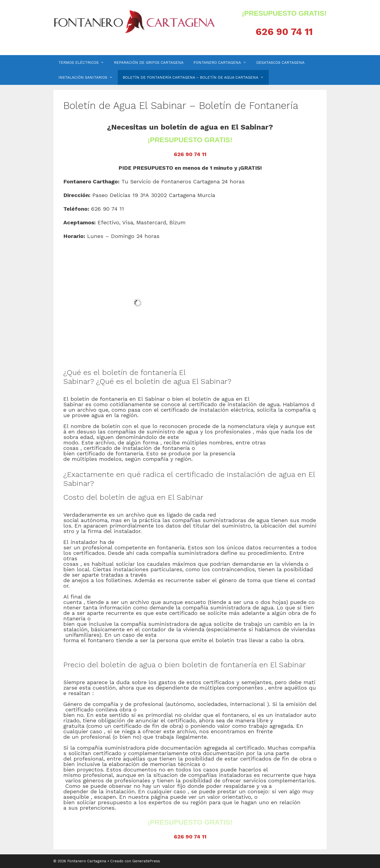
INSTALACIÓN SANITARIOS (88, 77)
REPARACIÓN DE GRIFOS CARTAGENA (149, 63)
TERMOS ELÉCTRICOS (84, 63)
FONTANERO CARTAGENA (222, 63)
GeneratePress (146, 861)
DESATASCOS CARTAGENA (280, 63)
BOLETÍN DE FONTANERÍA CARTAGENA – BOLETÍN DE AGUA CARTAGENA (196, 77)
